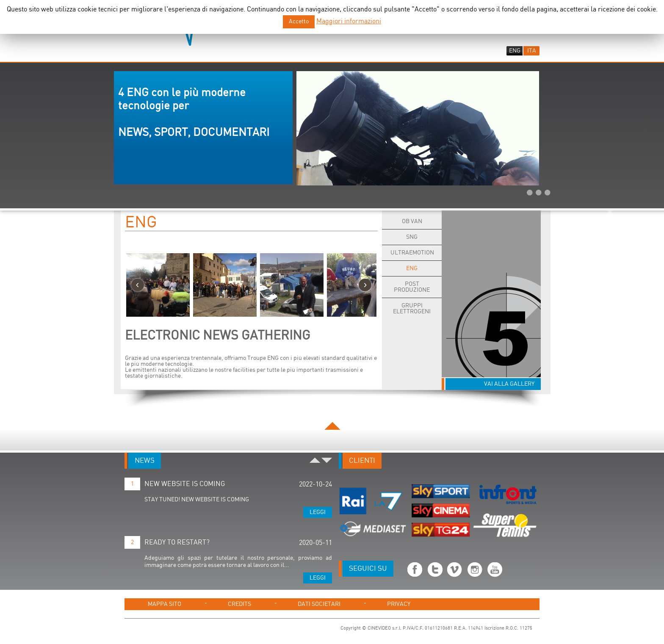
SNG (412, 237)
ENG (141, 223)
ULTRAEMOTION (412, 253)
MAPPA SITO (165, 604)
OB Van (412, 221)
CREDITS (239, 604)
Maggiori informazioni (349, 21)
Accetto (299, 22)
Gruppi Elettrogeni (412, 309)
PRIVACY (399, 604)
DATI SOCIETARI (319, 604)
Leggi (318, 512)
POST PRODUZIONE (412, 287)
